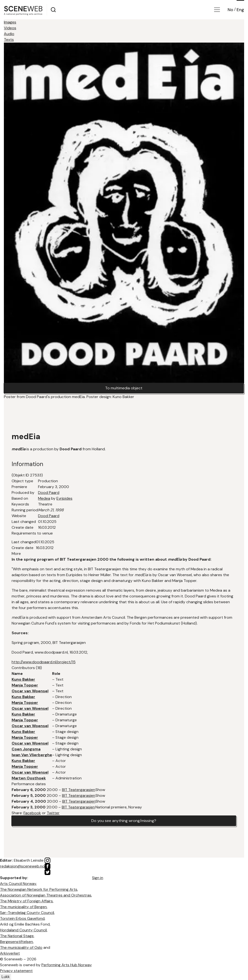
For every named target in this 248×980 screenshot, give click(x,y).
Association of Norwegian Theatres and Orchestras (46, 895)
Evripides (64, 498)
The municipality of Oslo (21, 947)
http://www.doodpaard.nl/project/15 (44, 662)
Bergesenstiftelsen (16, 942)
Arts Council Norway (18, 884)
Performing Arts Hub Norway (67, 965)
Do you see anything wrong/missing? (124, 821)
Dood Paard (49, 493)
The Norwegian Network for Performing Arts (39, 889)
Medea (44, 498)
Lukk (6, 977)
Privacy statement (16, 971)
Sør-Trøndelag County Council (27, 913)
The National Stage (17, 936)
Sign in (98, 878)
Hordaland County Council (23, 930)
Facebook (32, 813)
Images (10, 22)
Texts (9, 40)
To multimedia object (124, 388)
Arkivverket (10, 953)
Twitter (53, 813)
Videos (10, 28)
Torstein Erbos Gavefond (22, 918)
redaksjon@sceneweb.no (22, 866)
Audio (9, 34)
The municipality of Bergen (23, 907)
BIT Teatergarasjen (79, 790)
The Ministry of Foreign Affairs (26, 901)
